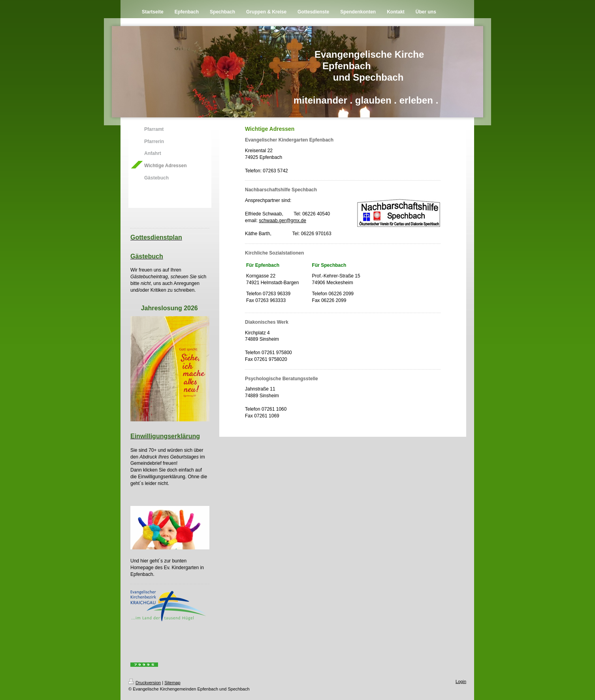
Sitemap (172, 683)
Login (461, 681)
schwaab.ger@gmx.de (282, 221)
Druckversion (145, 683)
